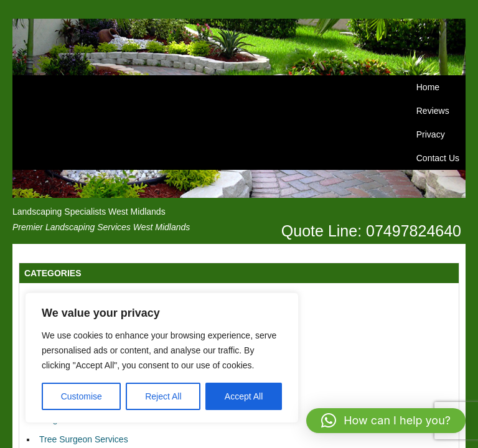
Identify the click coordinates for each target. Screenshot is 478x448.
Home (428, 87)
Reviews (433, 111)
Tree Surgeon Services (84, 439)
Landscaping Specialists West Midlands (89, 212)
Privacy (431, 134)
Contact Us (438, 158)
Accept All (244, 396)
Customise (82, 396)
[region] (162, 358)
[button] (386, 421)
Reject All (163, 396)
